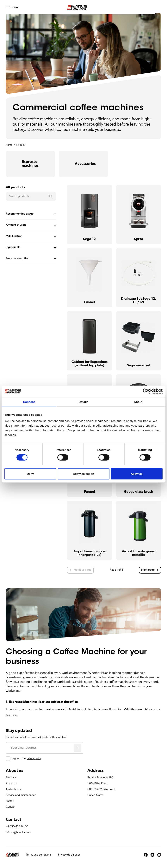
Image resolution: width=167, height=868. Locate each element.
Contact (10, 807)
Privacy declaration (69, 855)
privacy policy (34, 758)
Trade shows (13, 789)
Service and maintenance (21, 795)
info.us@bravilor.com (18, 833)
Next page (150, 570)
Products (21, 145)
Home (9, 145)
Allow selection (83, 474)
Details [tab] (83, 402)
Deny (30, 474)
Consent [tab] (29, 402)
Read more (12, 715)
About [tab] (138, 402)
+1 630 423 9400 (17, 827)
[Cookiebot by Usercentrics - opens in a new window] (146, 391)
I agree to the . (27, 758)
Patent (10, 801)
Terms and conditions (39, 855)
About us (11, 784)
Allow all (137, 474)
